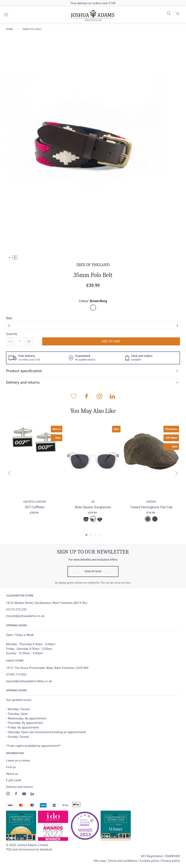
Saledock (46, 849)
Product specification (24, 371)
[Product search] (169, 13)
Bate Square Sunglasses (93, 507)
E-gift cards (14, 780)
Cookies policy (149, 861)
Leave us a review (18, 761)
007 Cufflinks (35, 507)
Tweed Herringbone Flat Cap (151, 507)
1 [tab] (15, 258)
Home (10, 29)
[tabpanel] (86, 143)
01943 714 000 (16, 675)
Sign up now (93, 571)
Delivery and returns (23, 382)
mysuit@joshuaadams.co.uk (25, 616)
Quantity (12, 334)
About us (12, 774)
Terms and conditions (123, 861)
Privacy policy (171, 861)
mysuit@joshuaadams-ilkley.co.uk (29, 681)
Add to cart (111, 341)
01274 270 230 (16, 610)
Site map (100, 861)
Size (9, 318)
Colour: (93, 301)
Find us (11, 767)
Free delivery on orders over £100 (93, 3)
